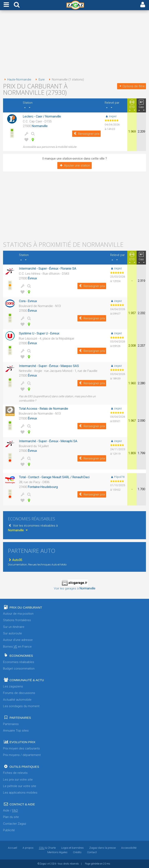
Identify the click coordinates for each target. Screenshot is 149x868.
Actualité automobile (17, 700)
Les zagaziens (13, 686)
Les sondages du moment (21, 706)
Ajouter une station (74, 166)
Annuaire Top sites (16, 731)
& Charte (47, 848)
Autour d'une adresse (18, 640)
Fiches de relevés (15, 773)
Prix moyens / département (22, 755)
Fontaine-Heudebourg (43, 487)
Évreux (32, 278)
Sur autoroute (13, 633)
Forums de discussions (19, 693)
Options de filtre (132, 86)
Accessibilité (129, 848)
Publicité (9, 830)
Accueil (13, 848)
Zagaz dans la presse (102, 848)
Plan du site (11, 817)
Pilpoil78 (117, 477)
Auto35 (15, 560)
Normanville (40, 126)
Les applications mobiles (20, 793)
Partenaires (11, 724)
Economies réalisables (19, 662)
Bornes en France (17, 647)
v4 (48, 864)
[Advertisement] (74, 44)
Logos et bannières (72, 848)
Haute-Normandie (17, 80)
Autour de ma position (18, 614)
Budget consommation (19, 669)
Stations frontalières (17, 620)
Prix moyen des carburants (21, 748)
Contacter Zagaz (15, 824)
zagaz (110, 116)
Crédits (77, 852)
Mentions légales (57, 852)
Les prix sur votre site (18, 780)
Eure (39, 80)
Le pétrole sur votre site (20, 786)
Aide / (10, 811)
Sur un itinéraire (14, 627)
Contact (92, 852)
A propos (28, 848)
